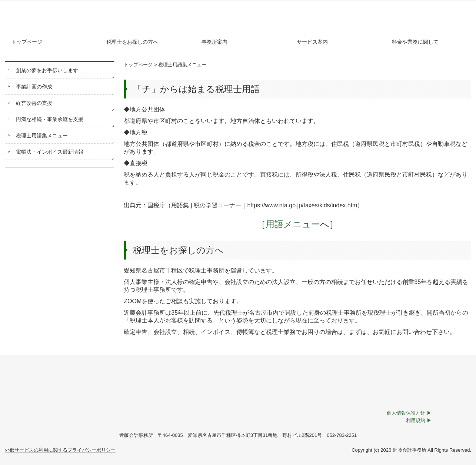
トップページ (27, 42)
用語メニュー (288, 224)
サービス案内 (312, 42)
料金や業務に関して (415, 42)
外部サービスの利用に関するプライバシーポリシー (60, 450)
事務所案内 (214, 42)
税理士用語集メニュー (42, 136)
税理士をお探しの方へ (132, 42)
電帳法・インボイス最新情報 (50, 152)
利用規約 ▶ (419, 420)
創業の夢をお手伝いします (47, 70)
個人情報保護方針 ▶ (409, 413)
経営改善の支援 (34, 103)
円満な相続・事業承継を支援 (50, 119)
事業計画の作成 (34, 87)
